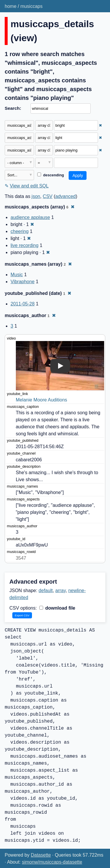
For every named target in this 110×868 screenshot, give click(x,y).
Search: (13, 108)
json (36, 196)
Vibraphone (23, 282)
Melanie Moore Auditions (42, 400)
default (46, 590)
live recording (24, 245)
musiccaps (31, 6)
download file (57, 608)
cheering (20, 231)
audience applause (30, 217)
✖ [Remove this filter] (100, 125)
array (61, 590)
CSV (48, 196)
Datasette (41, 855)
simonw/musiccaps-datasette (52, 862)
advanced (66, 196)
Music (17, 275)
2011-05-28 (23, 304)
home (11, 6)
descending (51, 175)
